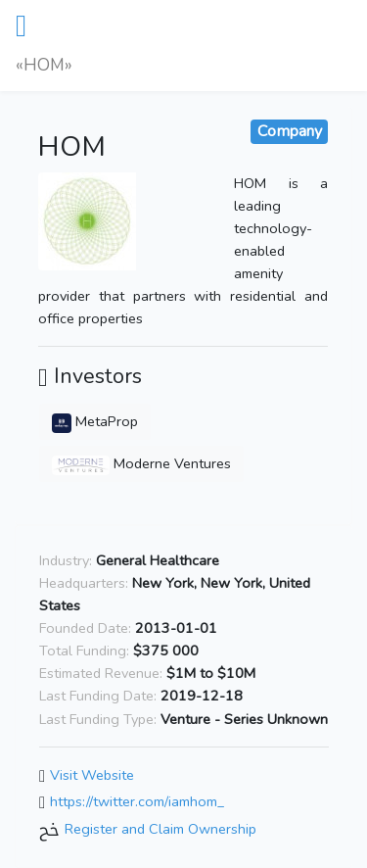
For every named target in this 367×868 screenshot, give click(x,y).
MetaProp (95, 421)
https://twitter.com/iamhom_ (137, 802)
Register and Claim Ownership (161, 829)
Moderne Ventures (141, 463)
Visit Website (92, 775)
